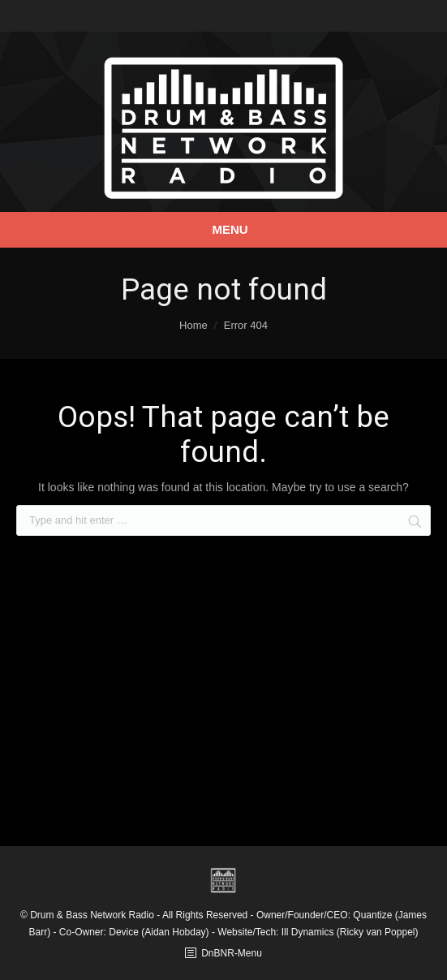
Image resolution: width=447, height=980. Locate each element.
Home (193, 325)
